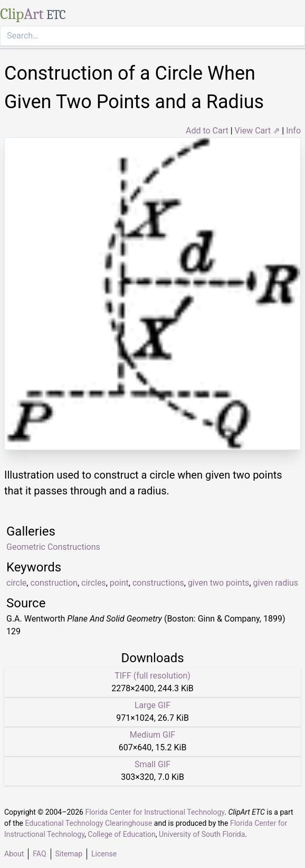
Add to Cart (207, 131)
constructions (158, 583)
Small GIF (152, 764)
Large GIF (152, 705)
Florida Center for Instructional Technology (155, 812)
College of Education (122, 834)
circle (16, 583)
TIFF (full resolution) (152, 676)
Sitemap (69, 854)
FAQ (39, 854)
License (104, 854)
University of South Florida (202, 834)
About (14, 854)
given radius (276, 583)
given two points (219, 583)
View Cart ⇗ (258, 131)
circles (94, 583)
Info (293, 131)
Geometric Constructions (53, 547)
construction (54, 583)
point (119, 583)
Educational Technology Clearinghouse (89, 823)
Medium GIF (152, 735)
